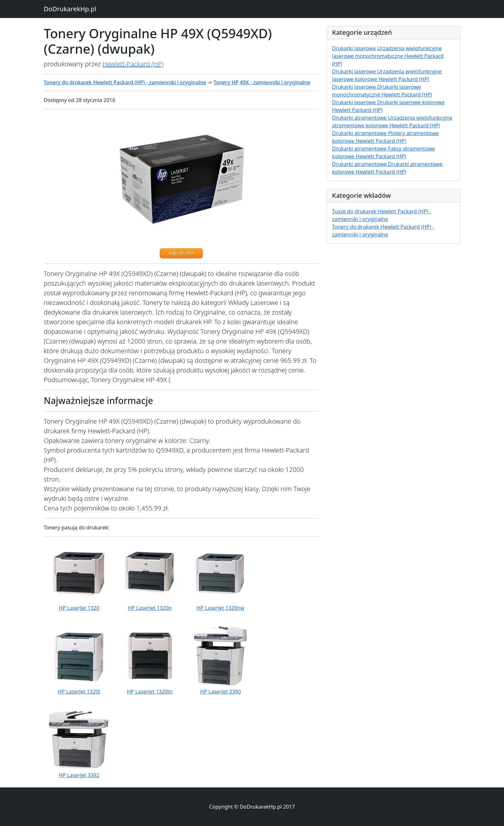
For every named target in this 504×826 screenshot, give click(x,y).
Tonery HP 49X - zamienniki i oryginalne (262, 82)
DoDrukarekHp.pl (70, 9)
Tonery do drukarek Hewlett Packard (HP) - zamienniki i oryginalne (125, 82)
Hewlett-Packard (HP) (133, 64)
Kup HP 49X (181, 253)
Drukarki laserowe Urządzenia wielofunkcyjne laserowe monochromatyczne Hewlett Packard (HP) (388, 56)
